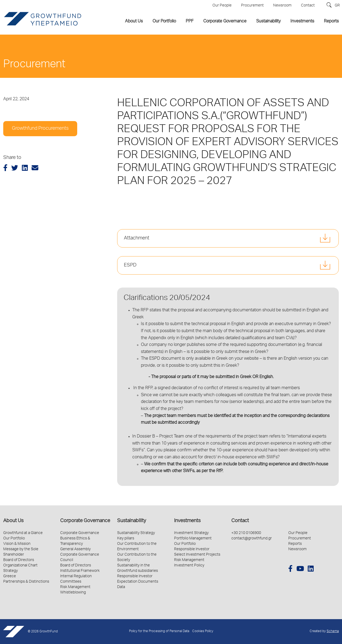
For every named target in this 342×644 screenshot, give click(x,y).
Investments (187, 521)
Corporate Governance (85, 521)
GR (337, 6)
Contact (240, 521)
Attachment (137, 238)
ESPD (130, 265)
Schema (333, 631)
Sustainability (132, 521)
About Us (13, 521)
